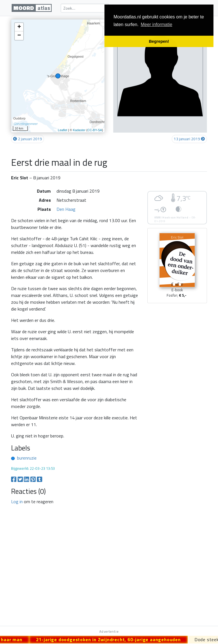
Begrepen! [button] (159, 41)
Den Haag (66, 209)
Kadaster (79, 130)
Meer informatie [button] (157, 25)
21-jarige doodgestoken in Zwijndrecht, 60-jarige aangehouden (112, 639)
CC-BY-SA (95, 130)
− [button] (19, 36)
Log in (17, 501)
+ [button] (19, 27)
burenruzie (27, 458)
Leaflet (63, 130)
